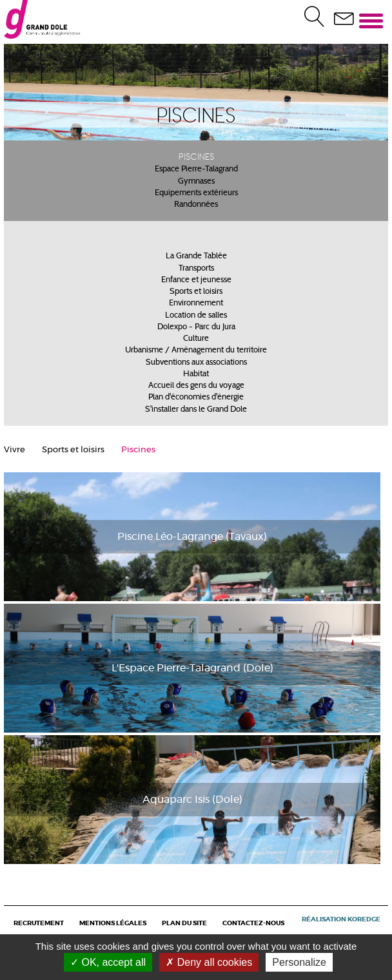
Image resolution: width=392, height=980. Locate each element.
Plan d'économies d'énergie (196, 398)
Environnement (196, 303)
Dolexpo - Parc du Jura (196, 327)
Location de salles (196, 316)
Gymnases (196, 182)
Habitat (196, 374)
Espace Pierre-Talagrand (196, 169)
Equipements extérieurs (196, 193)
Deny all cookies (209, 962)
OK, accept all (108, 962)
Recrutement (39, 923)
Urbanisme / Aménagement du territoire (196, 351)
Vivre (15, 450)
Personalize (299, 962)
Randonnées (196, 205)
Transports (196, 269)
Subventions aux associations (196, 363)
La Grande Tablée (196, 256)
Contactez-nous (253, 923)
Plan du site (184, 923)
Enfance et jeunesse (196, 280)
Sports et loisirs (196, 292)
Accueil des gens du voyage (196, 386)
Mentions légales (113, 923)
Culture (196, 339)
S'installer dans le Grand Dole (196, 410)
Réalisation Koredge (341, 919)
